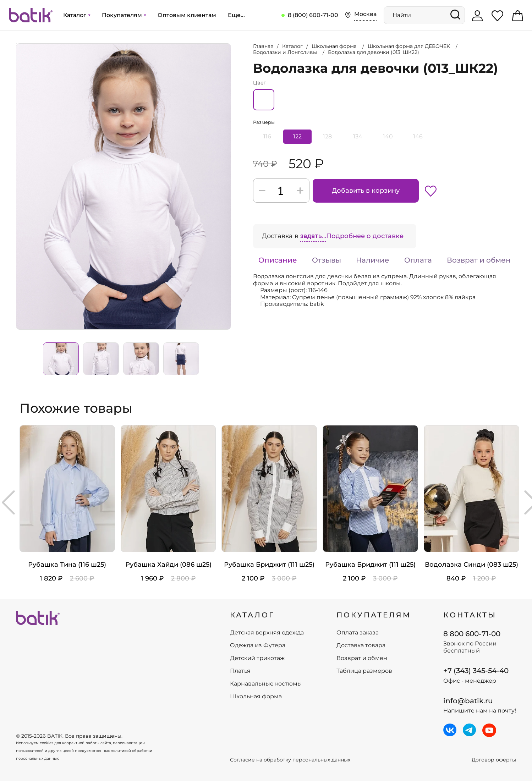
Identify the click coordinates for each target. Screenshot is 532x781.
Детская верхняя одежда (267, 633)
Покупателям (124, 15)
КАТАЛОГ (252, 615)
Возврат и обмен (479, 260)
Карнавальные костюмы (266, 684)
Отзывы (327, 260)
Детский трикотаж (257, 658)
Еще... (236, 15)
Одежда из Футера (258, 645)
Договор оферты (494, 760)
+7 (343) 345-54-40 (476, 671)
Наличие (373, 260)
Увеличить (16, 44)
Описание (278, 260)
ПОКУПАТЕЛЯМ (374, 615)
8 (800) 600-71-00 (313, 15)
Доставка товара (361, 645)
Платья (240, 671)
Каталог (77, 15)
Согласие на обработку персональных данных (290, 760)
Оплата (418, 260)
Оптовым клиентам (187, 15)
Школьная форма (256, 697)
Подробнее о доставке (365, 236)
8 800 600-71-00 (472, 634)
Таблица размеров (364, 671)
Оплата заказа (358, 633)
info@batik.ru (468, 701)
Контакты (470, 615)
